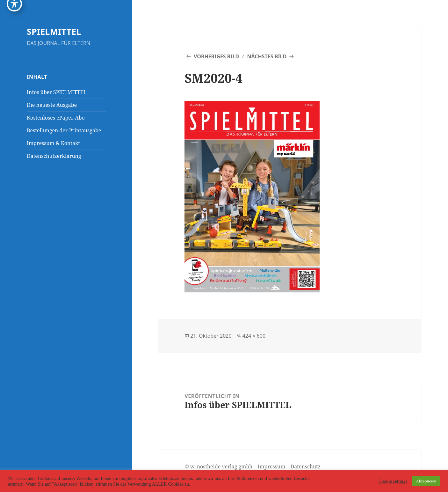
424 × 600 (254, 336)
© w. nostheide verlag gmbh (218, 466)
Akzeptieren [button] (426, 481)
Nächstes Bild (267, 56)
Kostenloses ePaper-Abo (56, 118)
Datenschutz (306, 466)
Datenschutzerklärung (54, 156)
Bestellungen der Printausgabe (64, 130)
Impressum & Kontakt (53, 143)
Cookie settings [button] (393, 481)
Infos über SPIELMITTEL (57, 92)
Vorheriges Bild (216, 56)
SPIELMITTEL (54, 31)
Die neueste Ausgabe (52, 105)
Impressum (272, 466)
